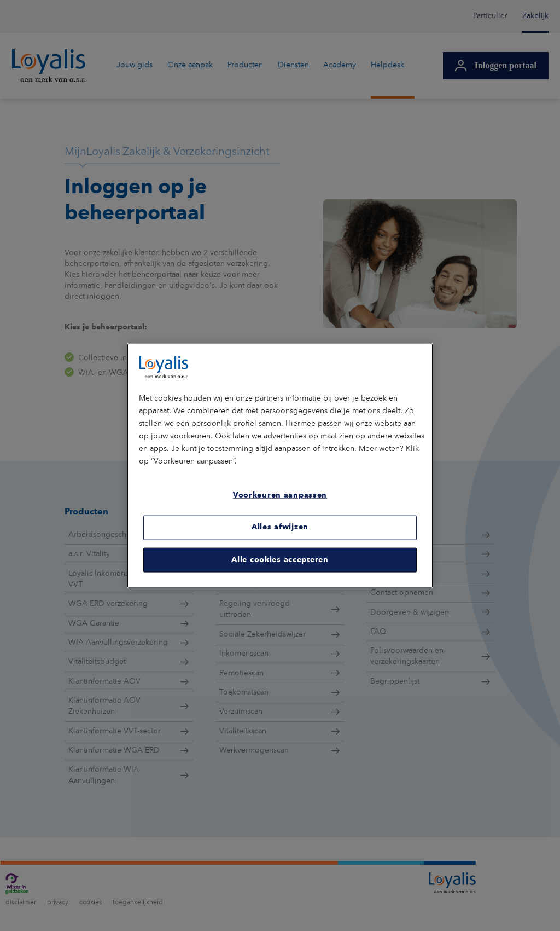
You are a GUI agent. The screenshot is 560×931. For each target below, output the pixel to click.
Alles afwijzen (280, 527)
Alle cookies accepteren (280, 559)
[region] (280, 465)
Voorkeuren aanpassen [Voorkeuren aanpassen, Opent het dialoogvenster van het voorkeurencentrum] (280, 495)
